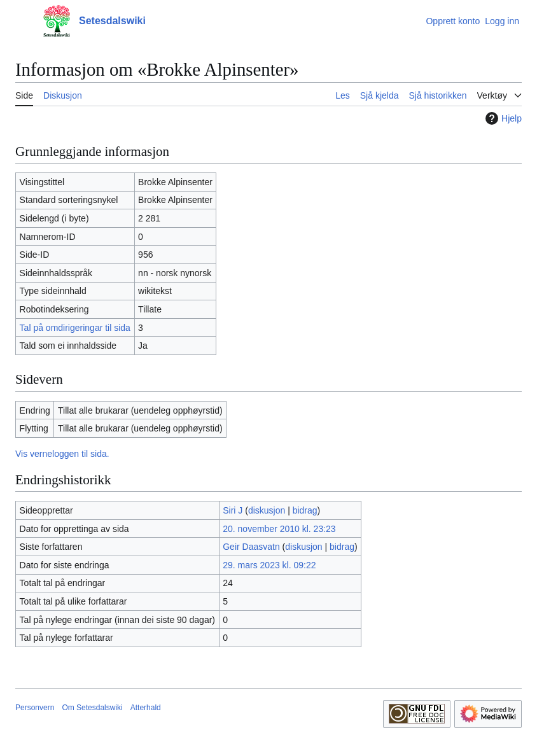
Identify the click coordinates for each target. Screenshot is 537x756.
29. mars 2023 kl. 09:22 (269, 565)
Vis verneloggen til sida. (62, 454)
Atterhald (146, 708)
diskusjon (267, 510)
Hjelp (502, 118)
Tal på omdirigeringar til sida (75, 328)
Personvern (35, 708)
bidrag (305, 510)
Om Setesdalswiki (92, 708)
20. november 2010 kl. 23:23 (279, 529)
